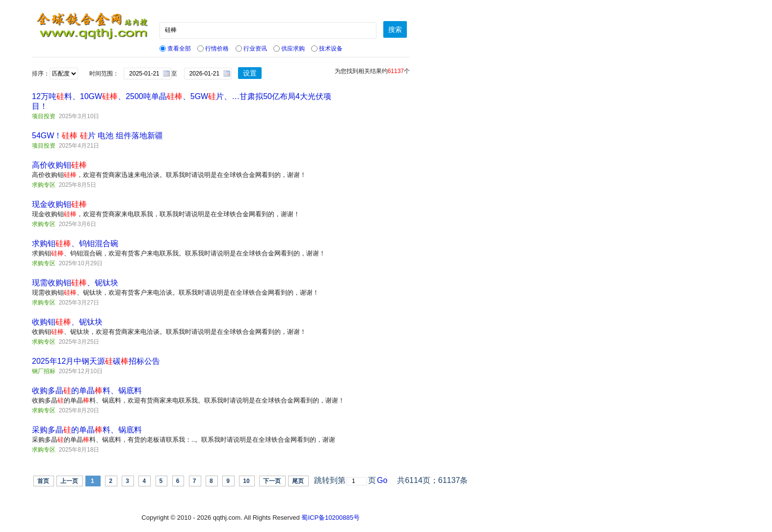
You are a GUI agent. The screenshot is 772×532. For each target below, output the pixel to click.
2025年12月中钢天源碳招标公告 (96, 361)
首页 (43, 481)
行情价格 (213, 49)
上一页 (69, 481)
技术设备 (327, 49)
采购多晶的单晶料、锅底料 (87, 430)
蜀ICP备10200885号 (331, 518)
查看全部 (175, 49)
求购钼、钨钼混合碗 (75, 243)
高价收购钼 (59, 165)
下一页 (272, 481)
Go (382, 480)
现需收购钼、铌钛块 (75, 283)
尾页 (298, 481)
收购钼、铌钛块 (67, 322)
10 (246, 481)
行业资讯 (251, 49)
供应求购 (289, 49)
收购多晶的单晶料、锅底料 (87, 391)
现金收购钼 (59, 204)
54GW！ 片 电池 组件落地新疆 (97, 136)
